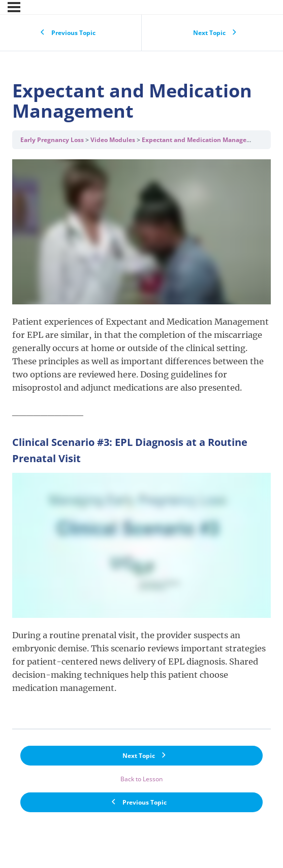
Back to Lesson (141, 779)
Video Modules (113, 140)
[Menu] (14, 7)
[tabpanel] (141, 439)
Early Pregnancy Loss (52, 140)
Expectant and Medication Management (202, 140)
